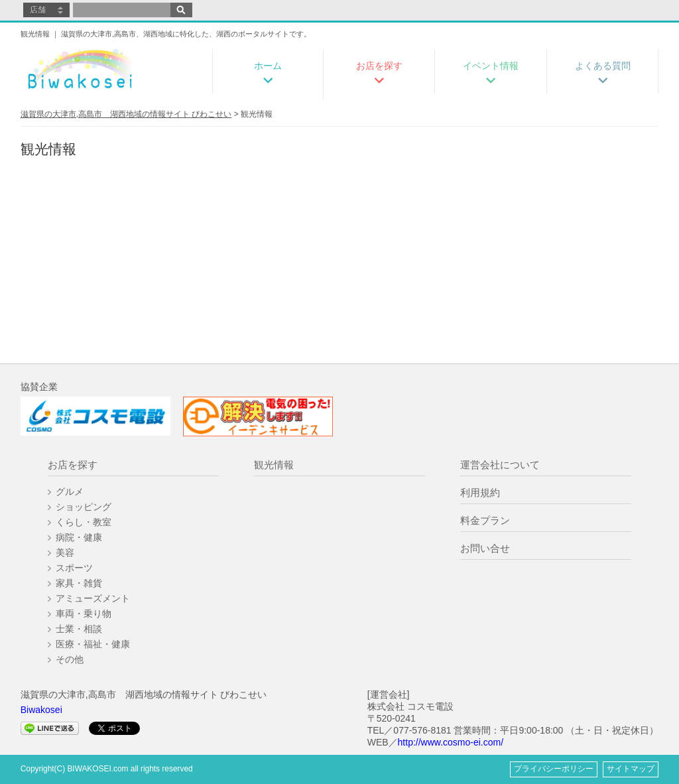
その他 (70, 659)
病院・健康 (79, 537)
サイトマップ (631, 769)
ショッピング (84, 507)
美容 (65, 553)
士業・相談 (79, 629)
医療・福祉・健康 (93, 644)
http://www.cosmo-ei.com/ (451, 742)
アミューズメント (93, 598)
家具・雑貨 (79, 583)
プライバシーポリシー (554, 769)
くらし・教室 (84, 522)
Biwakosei (41, 710)
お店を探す (379, 66)
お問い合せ (485, 548)
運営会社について (500, 465)
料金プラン (485, 520)
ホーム (268, 66)
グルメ (70, 491)
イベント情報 (491, 66)
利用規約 (480, 492)
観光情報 (274, 465)
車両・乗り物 (84, 614)
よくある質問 (603, 66)
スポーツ (74, 568)
